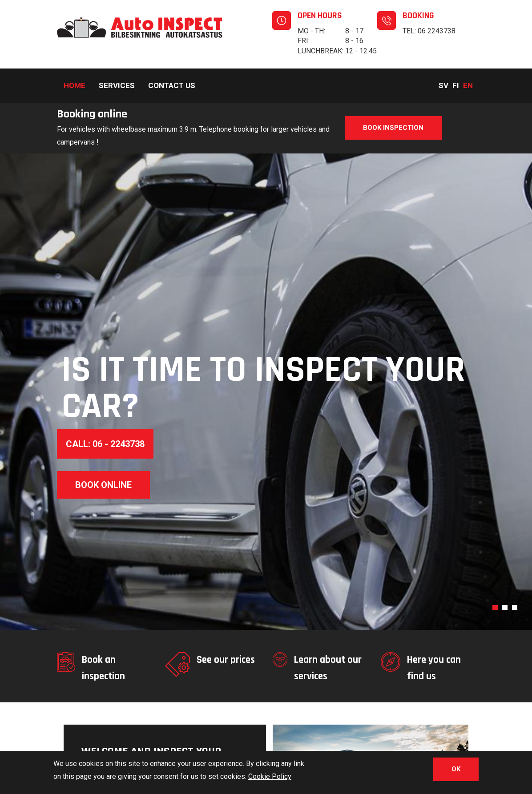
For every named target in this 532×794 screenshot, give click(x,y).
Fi (456, 85)
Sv (443, 85)
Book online (103, 485)
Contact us (172, 85)
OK (456, 771)
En (468, 85)
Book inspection (393, 128)
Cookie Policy (270, 779)
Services (117, 85)
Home (75, 85)
